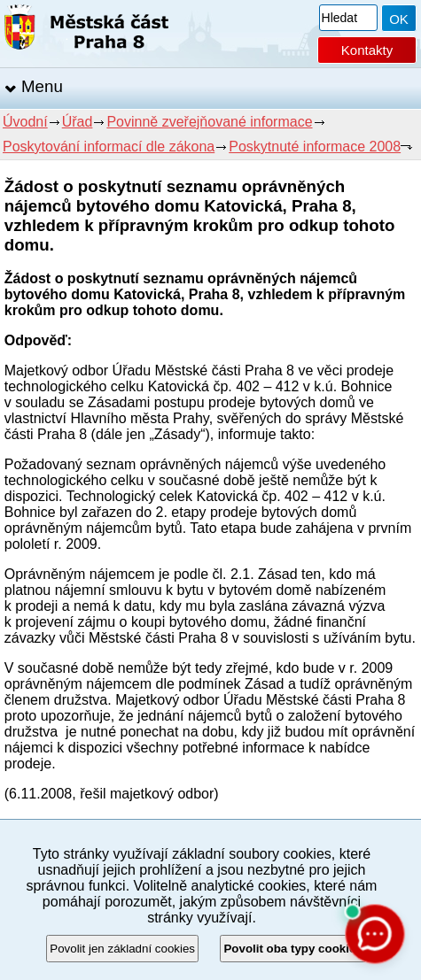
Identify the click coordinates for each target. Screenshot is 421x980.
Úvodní (25, 122)
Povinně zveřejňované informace (209, 122)
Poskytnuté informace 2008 (315, 147)
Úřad (78, 122)
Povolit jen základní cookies (122, 949)
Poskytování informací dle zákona (109, 147)
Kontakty (367, 50)
